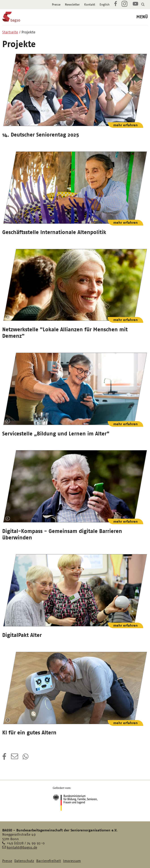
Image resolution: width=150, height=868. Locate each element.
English (105, 4)
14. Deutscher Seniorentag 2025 (41, 135)
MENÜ (142, 17)
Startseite (10, 32)
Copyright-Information (8, 122)
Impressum (72, 861)
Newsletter (72, 4)
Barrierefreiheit (49, 861)
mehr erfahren (125, 125)
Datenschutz (24, 861)
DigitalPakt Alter (22, 635)
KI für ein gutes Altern (29, 733)
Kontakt (90, 4)
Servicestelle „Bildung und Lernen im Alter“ (56, 434)
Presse (56, 4)
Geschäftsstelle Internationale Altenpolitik (54, 232)
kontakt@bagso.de (22, 847)
